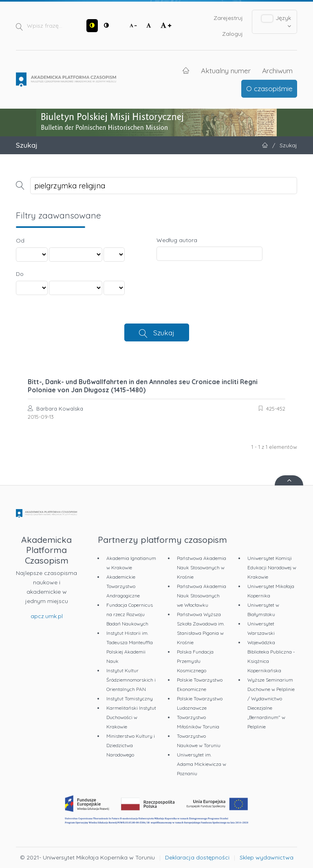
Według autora (177, 240)
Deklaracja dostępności (197, 857)
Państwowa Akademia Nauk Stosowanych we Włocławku (202, 596)
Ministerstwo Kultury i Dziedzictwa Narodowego (131, 745)
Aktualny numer (226, 70)
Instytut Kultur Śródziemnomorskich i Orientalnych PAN (131, 680)
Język (277, 22)
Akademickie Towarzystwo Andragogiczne (123, 586)
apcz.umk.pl (47, 616)
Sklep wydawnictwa (267, 857)
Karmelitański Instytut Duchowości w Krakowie (131, 717)
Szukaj (164, 332)
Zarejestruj (228, 18)
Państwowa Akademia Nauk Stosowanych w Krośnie (202, 567)
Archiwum (277, 70)
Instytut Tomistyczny (130, 699)
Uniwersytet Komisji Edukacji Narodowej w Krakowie (272, 567)
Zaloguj (233, 34)
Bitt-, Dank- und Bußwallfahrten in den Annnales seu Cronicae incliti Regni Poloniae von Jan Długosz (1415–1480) (143, 386)
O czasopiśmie (269, 88)
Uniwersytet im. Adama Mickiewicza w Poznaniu (202, 764)
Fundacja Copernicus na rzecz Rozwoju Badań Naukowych (130, 614)
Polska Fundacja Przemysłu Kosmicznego (195, 661)
